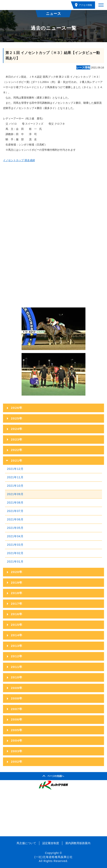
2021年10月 (15, 486)
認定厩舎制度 (51, 843)
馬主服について (26, 843)
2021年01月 (15, 562)
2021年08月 (15, 503)
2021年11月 (15, 477)
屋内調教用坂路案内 (78, 843)
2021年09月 (15, 494)
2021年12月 (15, 469)
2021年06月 (15, 519)
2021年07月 (15, 511)
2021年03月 (15, 545)
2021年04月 (15, 536)
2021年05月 (15, 528)
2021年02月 (15, 553)
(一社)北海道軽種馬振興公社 (53, 857)
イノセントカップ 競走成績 (19, 160)
